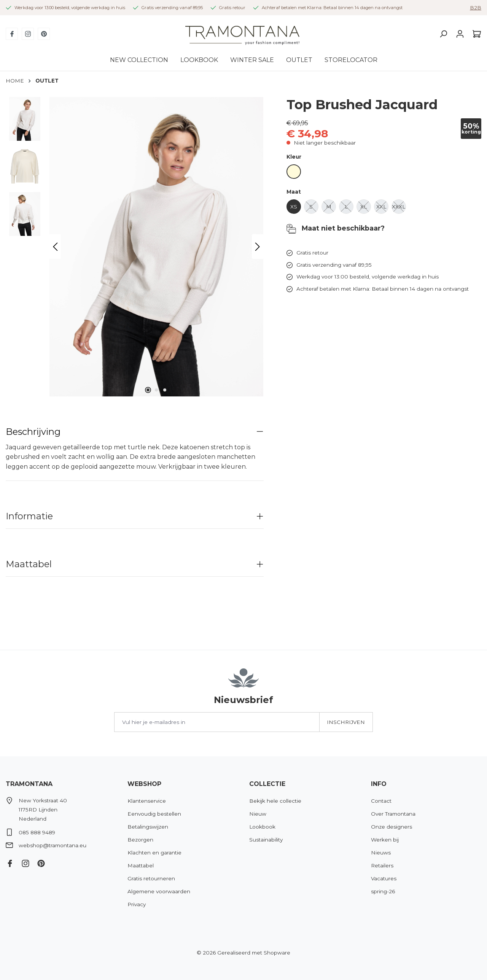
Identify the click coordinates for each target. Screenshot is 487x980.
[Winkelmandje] (475, 34)
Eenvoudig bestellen (154, 814)
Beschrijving (33, 432)
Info (379, 784)
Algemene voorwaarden (159, 891)
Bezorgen (140, 840)
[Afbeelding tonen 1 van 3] (148, 390)
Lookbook (262, 827)
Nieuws (381, 853)
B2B (476, 8)
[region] (135, 247)
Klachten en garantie (154, 853)
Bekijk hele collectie (275, 801)
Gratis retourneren (151, 878)
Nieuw (258, 814)
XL (366, 209)
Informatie (29, 516)
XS (296, 209)
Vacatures (384, 878)
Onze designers (392, 827)
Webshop (144, 784)
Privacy (137, 904)
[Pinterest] (44, 34)
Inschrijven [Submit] (346, 722)
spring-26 (383, 891)
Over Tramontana (393, 814)
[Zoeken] (443, 34)
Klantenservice (147, 801)
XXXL (399, 209)
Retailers (382, 865)
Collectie (267, 784)
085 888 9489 (37, 832)
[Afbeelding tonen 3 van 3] (165, 390)
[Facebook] (12, 34)
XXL (382, 209)
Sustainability (266, 840)
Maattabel (29, 564)
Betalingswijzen (148, 827)
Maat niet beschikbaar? (336, 229)
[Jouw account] (460, 34)
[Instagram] (28, 34)
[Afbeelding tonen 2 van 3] (156, 390)
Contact (381, 801)
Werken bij (385, 840)
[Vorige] (55, 247)
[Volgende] (258, 247)
